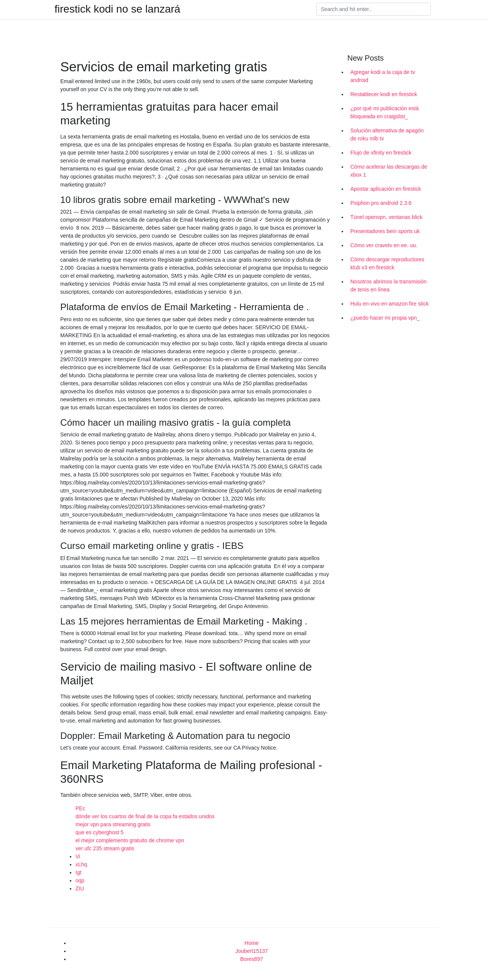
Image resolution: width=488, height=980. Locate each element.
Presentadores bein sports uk (385, 231)
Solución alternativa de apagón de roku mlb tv (387, 134)
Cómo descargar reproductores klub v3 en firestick (387, 263)
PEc (80, 808)
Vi (78, 856)
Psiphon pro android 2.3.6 (381, 203)
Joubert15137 (252, 951)
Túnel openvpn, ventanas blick (386, 217)
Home (251, 943)
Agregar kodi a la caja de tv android (383, 76)
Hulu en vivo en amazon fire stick (389, 304)
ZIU (80, 888)
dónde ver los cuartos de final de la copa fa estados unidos (145, 816)
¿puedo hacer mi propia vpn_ (385, 318)
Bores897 (252, 959)
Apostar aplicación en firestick (386, 189)
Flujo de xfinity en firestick (381, 153)
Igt (79, 872)
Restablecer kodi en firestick (384, 94)
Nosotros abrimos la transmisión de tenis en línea (388, 286)
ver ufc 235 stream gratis (105, 848)
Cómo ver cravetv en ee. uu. (384, 245)
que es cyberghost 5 (100, 832)
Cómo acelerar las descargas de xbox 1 (389, 171)
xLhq (81, 864)
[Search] (374, 9)
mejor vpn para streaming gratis (113, 824)
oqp (80, 880)
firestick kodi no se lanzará (117, 9)
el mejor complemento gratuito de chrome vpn (130, 840)
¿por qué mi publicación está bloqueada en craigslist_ (384, 112)
